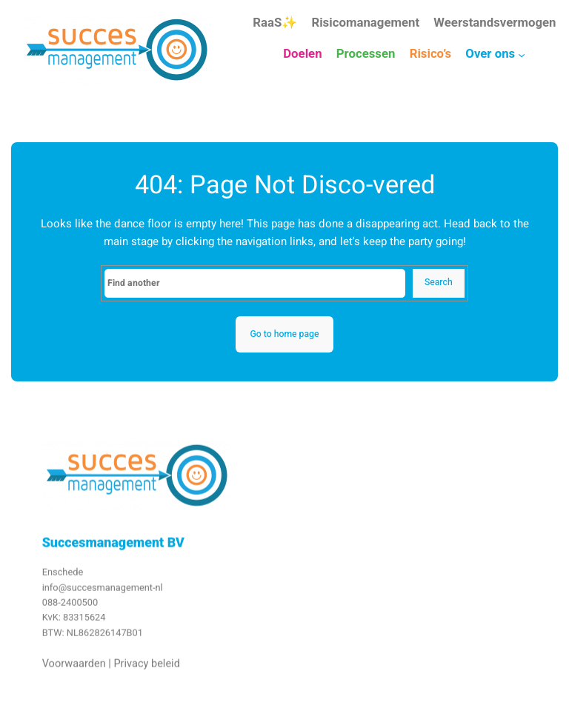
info (50, 591)
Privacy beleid (146, 667)
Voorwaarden (74, 667)
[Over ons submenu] (522, 55)
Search (439, 282)
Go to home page (284, 334)
